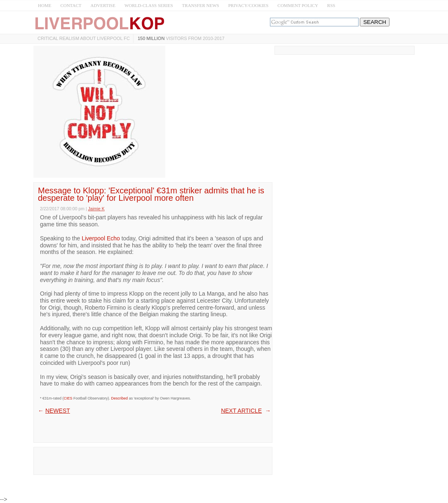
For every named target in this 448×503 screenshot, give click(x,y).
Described (120, 398)
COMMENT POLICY (298, 5)
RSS (331, 5)
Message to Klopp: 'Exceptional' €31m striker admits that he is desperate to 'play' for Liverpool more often (151, 194)
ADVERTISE (103, 5)
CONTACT (71, 5)
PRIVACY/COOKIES (249, 5)
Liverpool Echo (101, 238)
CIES (68, 398)
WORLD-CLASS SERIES (149, 5)
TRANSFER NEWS (201, 5)
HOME (45, 5)
